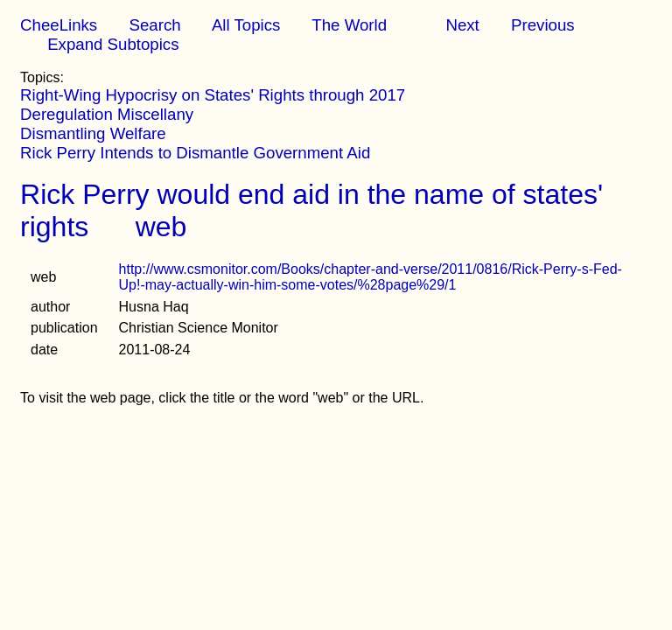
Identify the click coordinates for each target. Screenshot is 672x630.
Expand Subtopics (113, 44)
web (161, 227)
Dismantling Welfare (93, 133)
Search (154, 25)
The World (349, 25)
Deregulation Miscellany (107, 114)
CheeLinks (59, 25)
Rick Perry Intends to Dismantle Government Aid (195, 153)
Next (462, 25)
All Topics (246, 25)
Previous (543, 25)
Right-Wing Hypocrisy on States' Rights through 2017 (213, 95)
